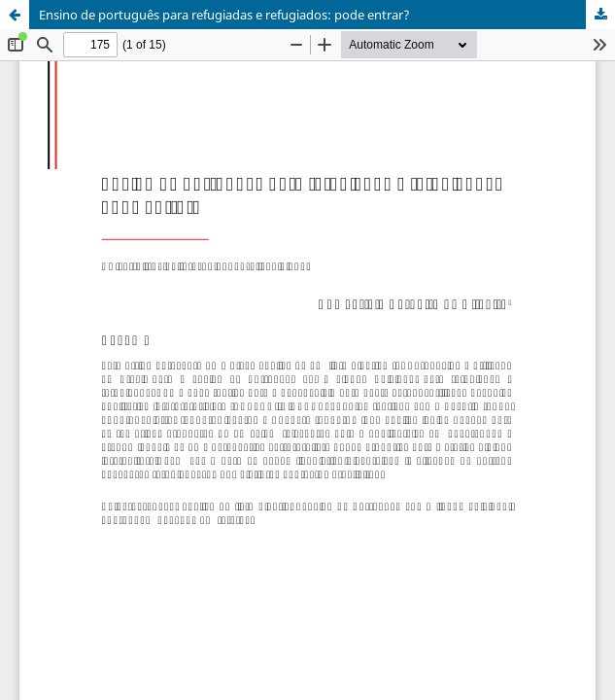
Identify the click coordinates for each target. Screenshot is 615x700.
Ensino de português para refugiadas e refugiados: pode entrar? (224, 15)
